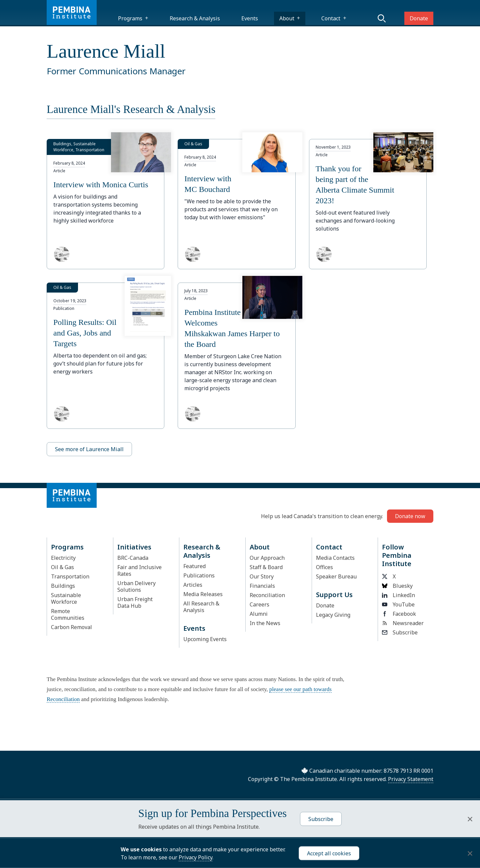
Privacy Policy (195, 857)
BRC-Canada (133, 558)
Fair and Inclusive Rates (139, 570)
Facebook (399, 614)
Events (250, 18)
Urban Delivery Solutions (136, 586)
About (287, 18)
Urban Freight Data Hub (135, 602)
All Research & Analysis (201, 607)
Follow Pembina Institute (397, 555)
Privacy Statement (411, 779)
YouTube (398, 604)
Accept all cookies (329, 853)
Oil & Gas (62, 567)
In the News (265, 623)
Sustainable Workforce (66, 598)
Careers (259, 604)
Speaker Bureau (336, 576)
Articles (193, 585)
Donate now (410, 516)
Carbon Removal (71, 627)
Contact (331, 18)
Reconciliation (267, 595)
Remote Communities (68, 614)
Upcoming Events (205, 639)
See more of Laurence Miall (89, 449)
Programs (130, 18)
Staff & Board (266, 567)
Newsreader (403, 623)
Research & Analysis (195, 18)
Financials (262, 586)
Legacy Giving (333, 615)
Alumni (259, 614)
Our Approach (267, 558)
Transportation (70, 576)
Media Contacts (335, 558)
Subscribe (400, 632)
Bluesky (397, 586)
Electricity (63, 558)
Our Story (262, 576)
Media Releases (203, 594)
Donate (419, 18)
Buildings (63, 586)
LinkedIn (398, 595)
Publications (199, 575)
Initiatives (134, 547)
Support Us (334, 595)
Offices (324, 567)
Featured (194, 566)
